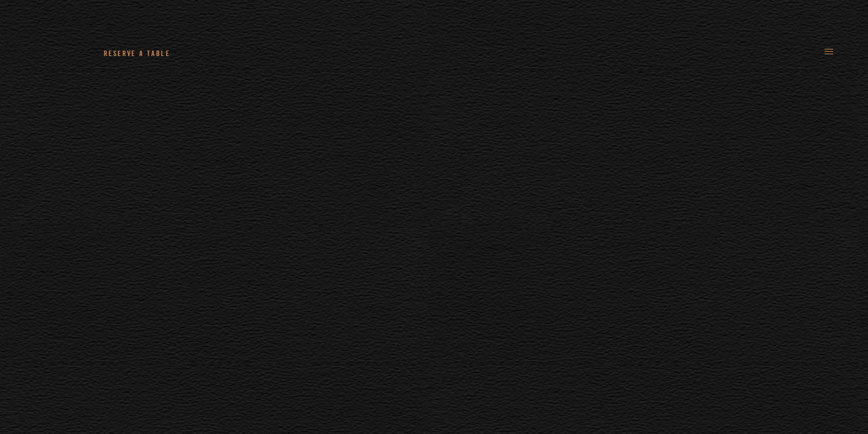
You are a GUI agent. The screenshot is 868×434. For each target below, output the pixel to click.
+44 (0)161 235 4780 (247, 53)
